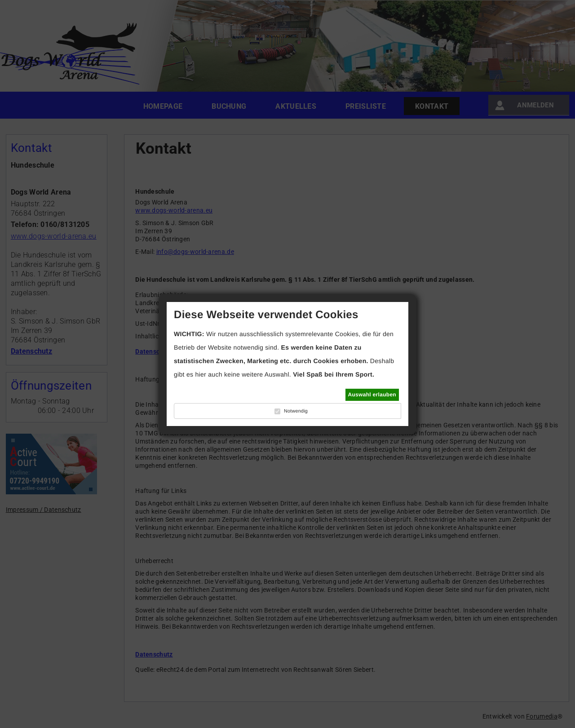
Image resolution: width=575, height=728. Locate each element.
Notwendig (296, 411)
